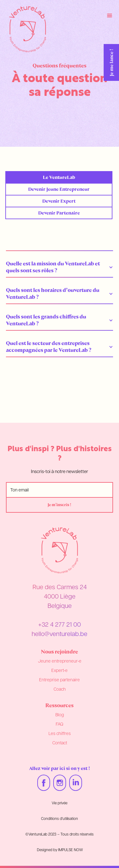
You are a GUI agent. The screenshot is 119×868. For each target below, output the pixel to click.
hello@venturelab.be (59, 634)
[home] (26, 29)
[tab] (59, 177)
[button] (59, 267)
